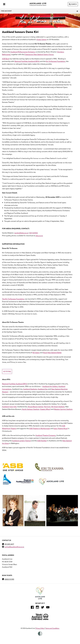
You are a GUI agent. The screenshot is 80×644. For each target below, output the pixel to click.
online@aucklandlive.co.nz (14, 547)
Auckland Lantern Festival (21, 441)
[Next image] (76, 511)
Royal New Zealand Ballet (52, 352)
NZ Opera (36, 352)
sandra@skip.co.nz (21, 233)
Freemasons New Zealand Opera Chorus (39, 54)
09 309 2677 (9, 544)
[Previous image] (4, 511)
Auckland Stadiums (30, 389)
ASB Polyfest (42, 441)
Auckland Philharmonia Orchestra (23, 52)
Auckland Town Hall (9, 407)
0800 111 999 (9, 579)
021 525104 (34, 233)
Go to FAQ (7, 371)
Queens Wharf (45, 409)
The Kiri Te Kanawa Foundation (13, 299)
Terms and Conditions (52, 628)
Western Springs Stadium (63, 409)
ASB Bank (6, 59)
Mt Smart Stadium (58, 407)
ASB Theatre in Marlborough (40, 428)
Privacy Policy (40, 628)
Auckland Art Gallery (50, 386)
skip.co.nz (39, 235)
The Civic (47, 407)
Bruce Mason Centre (35, 407)
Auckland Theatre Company (46, 435)
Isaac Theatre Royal (61, 428)
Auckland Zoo (43, 389)
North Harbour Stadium (31, 409)
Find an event (39, 11)
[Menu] (4, 4)
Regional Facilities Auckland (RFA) (27, 61)
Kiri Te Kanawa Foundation (56, 61)
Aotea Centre (41, 39)
